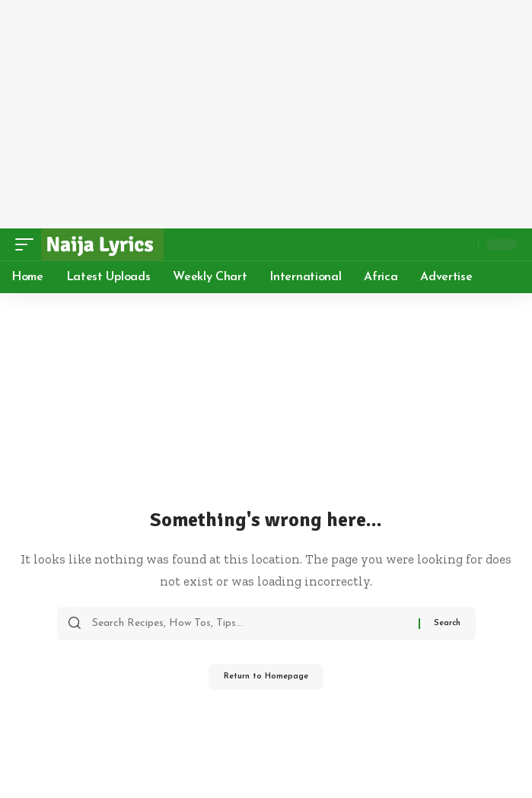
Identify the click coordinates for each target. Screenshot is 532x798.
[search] (463, 244)
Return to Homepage (266, 677)
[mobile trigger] (28, 244)
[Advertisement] (266, 114)
